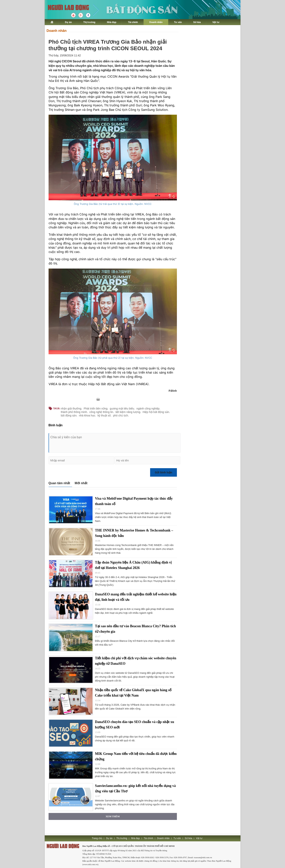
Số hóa (197, 22)
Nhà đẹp (112, 22)
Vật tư (216, 22)
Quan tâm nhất (59, 483)
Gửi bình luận (163, 472)
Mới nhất (81, 483)
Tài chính (133, 22)
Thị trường (89, 22)
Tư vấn (178, 22)
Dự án (68, 22)
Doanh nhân (156, 22)
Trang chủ (97, 838)
